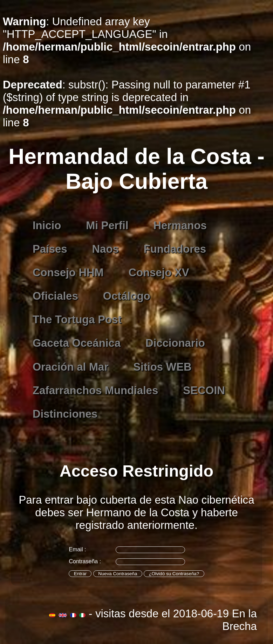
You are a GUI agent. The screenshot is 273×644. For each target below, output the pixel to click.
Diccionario (175, 343)
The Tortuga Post (77, 320)
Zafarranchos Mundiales (95, 390)
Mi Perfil (107, 225)
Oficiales (55, 296)
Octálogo (127, 296)
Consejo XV (159, 273)
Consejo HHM (68, 273)
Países (50, 249)
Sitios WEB (162, 367)
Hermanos (180, 225)
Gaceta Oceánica (77, 343)
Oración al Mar (70, 367)
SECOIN (204, 390)
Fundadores (175, 249)
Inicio (47, 225)
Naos (105, 249)
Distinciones (65, 414)
